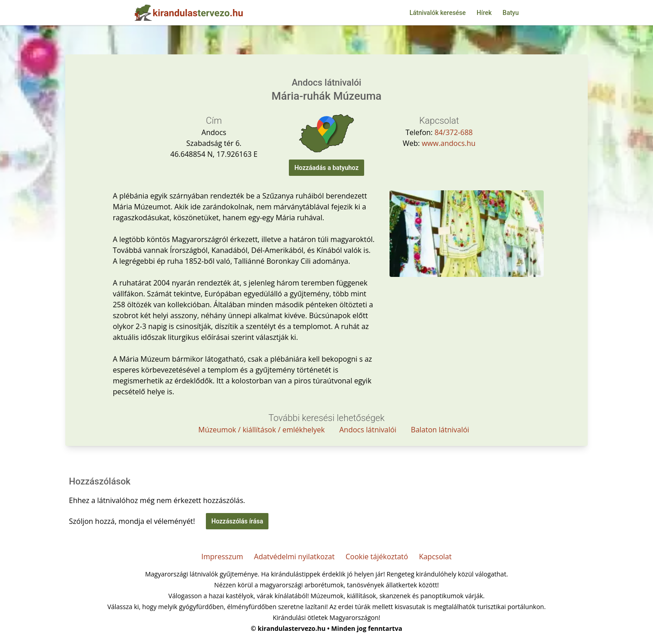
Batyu (511, 13)
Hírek (484, 13)
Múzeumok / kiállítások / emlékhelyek (261, 430)
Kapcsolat (435, 557)
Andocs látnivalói (368, 430)
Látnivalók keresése (438, 13)
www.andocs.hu (449, 143)
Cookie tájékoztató (377, 557)
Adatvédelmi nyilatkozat (294, 557)
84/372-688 (453, 132)
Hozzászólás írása (237, 521)
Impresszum (222, 557)
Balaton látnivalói (440, 430)
